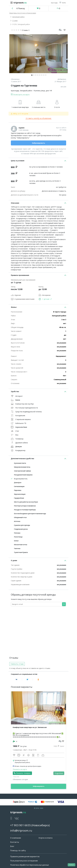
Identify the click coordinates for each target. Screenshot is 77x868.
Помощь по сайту (18, 850)
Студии (15, 21)
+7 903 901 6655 (20, 825)
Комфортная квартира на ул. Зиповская (30, 727)
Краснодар (15, 91)
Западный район (18, 17)
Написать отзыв (17, 664)
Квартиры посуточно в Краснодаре (23, 13)
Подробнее (59, 773)
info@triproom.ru (21, 830)
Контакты (15, 842)
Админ (22, 128)
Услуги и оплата (45, 838)
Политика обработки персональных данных (30, 865)
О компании (16, 838)
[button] (63, 3)
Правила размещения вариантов (25, 856)
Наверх (71, 865)
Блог (12, 846)
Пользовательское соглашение (24, 861)
